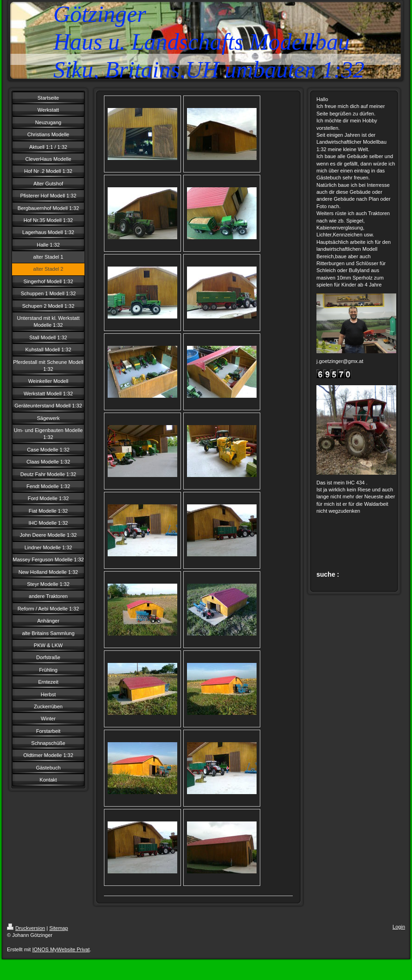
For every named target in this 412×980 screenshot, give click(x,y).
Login (399, 927)
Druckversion (26, 928)
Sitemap (58, 928)
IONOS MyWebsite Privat (61, 949)
